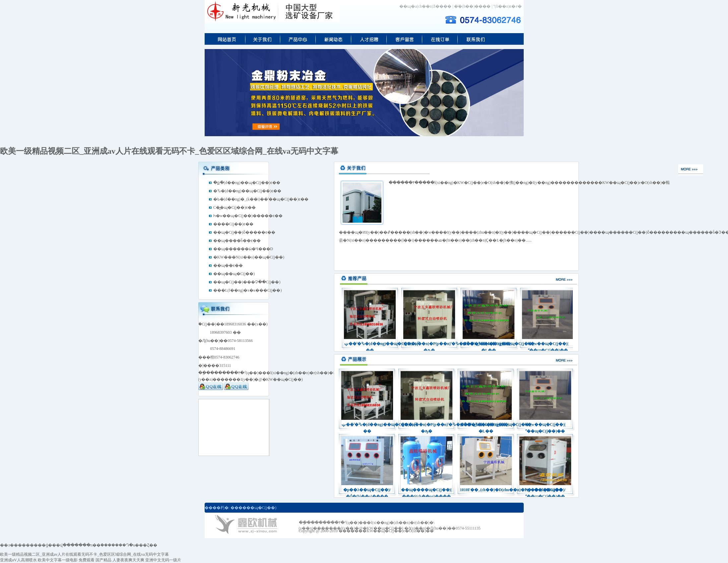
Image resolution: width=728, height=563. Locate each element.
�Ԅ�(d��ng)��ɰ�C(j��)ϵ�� (247, 191)
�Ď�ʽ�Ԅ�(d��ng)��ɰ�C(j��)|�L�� (489, 344)
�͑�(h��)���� (472, 6)
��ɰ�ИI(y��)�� (333, 39)
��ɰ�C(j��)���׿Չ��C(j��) (247, 282)
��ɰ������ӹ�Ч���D (243, 249)
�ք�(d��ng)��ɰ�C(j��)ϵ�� (247, 183)
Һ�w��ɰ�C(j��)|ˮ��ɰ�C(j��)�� (548, 344)
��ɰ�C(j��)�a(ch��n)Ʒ (298, 39)
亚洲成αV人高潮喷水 (18, 560)
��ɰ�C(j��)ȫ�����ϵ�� (244, 232)
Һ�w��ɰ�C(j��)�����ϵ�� (248, 216)
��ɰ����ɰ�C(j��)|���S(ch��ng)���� (426, 490)
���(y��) (225, 39)
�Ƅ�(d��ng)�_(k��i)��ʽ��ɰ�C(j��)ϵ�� (261, 199)
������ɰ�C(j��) (253, 508)
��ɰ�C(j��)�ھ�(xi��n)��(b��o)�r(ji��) (404, 39)
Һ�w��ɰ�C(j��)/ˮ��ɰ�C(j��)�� (545, 490)
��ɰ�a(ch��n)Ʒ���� (425, 6)
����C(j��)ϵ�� (233, 224)
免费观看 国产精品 (95, 560)
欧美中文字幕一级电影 (58, 560)
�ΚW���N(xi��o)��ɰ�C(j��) (249, 257)
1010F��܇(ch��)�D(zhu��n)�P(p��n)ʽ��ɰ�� (486, 490)
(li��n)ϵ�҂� (508, 6)
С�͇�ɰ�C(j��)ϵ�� (234, 207)
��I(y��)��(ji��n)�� (263, 39)
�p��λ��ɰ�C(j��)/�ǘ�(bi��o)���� (367, 490)
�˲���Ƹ (369, 39)
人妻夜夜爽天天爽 (128, 560)
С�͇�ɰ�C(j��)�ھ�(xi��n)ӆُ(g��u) (440, 39)
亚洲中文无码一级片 (163, 560)
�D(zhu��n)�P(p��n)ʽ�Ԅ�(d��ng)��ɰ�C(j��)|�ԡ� (429, 344)
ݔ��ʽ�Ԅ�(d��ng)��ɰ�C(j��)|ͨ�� (370, 344)
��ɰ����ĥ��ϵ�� (237, 241)
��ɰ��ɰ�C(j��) (234, 274)
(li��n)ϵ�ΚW (476, 39)
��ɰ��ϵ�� (228, 265)
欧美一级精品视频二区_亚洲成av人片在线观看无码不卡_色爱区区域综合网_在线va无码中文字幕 (169, 151)
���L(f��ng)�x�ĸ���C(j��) (248, 290)
